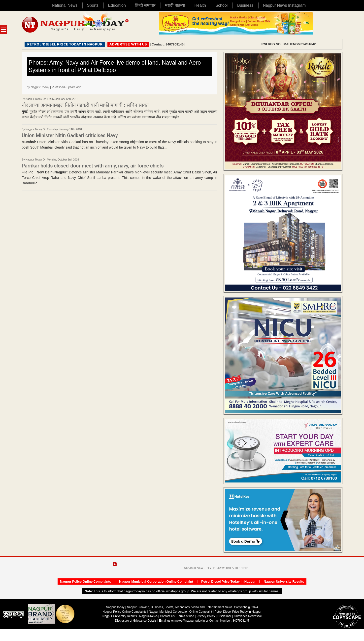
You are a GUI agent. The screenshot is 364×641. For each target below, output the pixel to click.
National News (65, 5)
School (221, 5)
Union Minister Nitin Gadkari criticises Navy (70, 135)
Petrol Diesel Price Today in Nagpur (228, 581)
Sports (93, 5)
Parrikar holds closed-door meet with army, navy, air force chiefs (93, 166)
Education (117, 5)
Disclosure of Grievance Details (136, 621)
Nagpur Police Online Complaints (86, 581)
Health (200, 5)
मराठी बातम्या (175, 5)
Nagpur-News (148, 616)
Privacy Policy (206, 616)
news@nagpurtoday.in (190, 621)
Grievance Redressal (248, 616)
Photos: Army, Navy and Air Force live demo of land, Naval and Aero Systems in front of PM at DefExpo (115, 66)
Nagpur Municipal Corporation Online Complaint (156, 581)
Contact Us (167, 616)
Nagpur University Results (284, 581)
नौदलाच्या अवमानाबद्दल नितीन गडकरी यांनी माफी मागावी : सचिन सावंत (85, 105)
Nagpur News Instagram (284, 5)
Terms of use (185, 616)
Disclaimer (225, 616)
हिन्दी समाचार (145, 5)
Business (245, 5)
